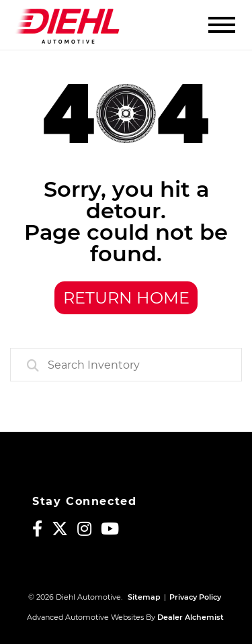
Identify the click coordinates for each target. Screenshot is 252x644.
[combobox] (126, 365)
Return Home (126, 298)
